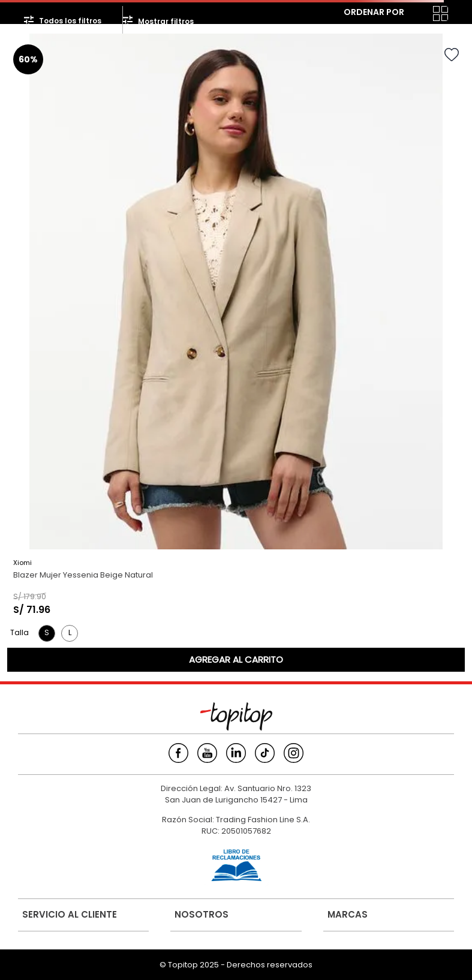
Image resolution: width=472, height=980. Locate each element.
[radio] (417, 13)
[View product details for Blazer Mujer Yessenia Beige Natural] (236, 353)
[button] (47, 633)
